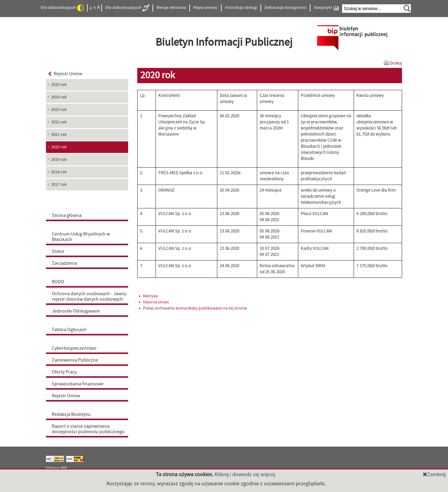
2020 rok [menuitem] (59, 147)
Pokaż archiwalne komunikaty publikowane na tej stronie (193, 308)
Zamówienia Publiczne (75, 360)
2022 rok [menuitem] (59, 122)
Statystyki (326, 8)
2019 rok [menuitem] (59, 160)
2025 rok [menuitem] (59, 85)
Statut (58, 251)
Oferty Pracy (64, 372)
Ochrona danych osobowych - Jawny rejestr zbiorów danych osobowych (89, 296)
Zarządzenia (64, 263)
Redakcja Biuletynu (71, 414)
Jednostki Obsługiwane (76, 311)
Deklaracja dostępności (285, 8)
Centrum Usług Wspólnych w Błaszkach (81, 237)
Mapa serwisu (205, 8)
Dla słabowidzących (62, 8)
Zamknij (434, 474)
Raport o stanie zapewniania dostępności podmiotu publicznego (88, 429)
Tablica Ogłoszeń (69, 330)
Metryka (148, 296)
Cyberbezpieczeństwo (74, 348)
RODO (58, 282)
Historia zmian (154, 302)
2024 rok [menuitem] (59, 97)
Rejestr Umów (65, 74)
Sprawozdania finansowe (78, 384)
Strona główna (67, 215)
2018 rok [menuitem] (59, 172)
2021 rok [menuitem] (59, 135)
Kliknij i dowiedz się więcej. (245, 474)
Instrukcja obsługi (241, 8)
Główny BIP (56, 468)
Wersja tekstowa (171, 8)
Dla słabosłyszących (127, 8)
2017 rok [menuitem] (59, 185)
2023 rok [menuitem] (59, 110)
